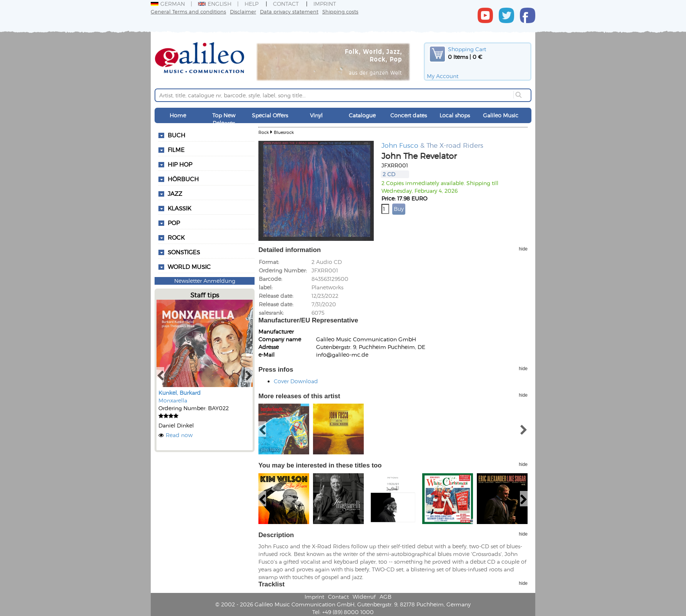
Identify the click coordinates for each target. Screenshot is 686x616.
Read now (179, 435)
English (215, 4)
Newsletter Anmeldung (205, 281)
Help (251, 4)
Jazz (175, 194)
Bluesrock (284, 132)
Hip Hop (180, 164)
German (168, 4)
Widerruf (364, 597)
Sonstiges (184, 252)
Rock (176, 237)
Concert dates (409, 115)
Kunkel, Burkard (180, 393)
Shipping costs (340, 11)
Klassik (179, 208)
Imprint (325, 4)
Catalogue (362, 115)
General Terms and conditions (188, 11)
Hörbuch (183, 179)
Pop (174, 223)
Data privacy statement (289, 11)
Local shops (455, 115)
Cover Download (296, 381)
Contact (286, 4)
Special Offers (270, 115)
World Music (189, 267)
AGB (385, 597)
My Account (443, 76)
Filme (176, 150)
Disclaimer (243, 11)
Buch (176, 135)
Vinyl (316, 115)
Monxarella (173, 400)
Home (178, 115)
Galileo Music (501, 115)
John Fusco (400, 145)
